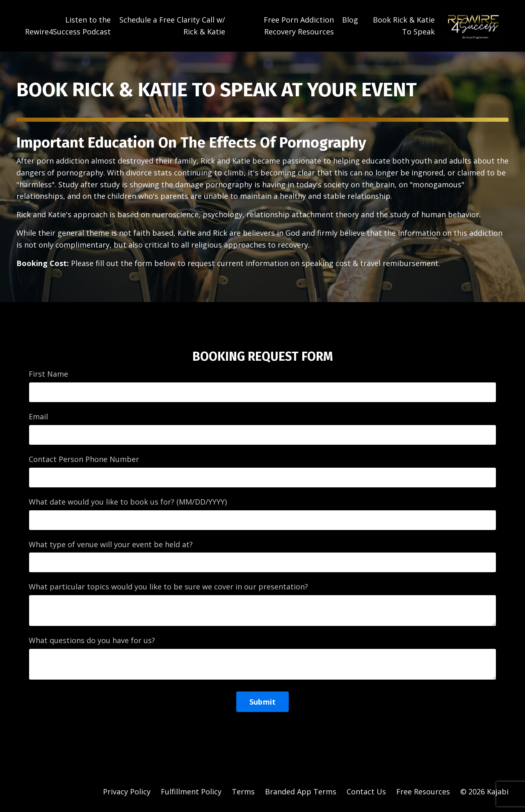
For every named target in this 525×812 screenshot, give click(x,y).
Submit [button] (263, 702)
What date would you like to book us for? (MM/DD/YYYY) (128, 502)
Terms (243, 792)
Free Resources (423, 792)
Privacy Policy (127, 792)
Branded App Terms (301, 792)
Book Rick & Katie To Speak (404, 26)
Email (38, 416)
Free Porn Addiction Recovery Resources (299, 26)
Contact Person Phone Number (84, 459)
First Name (48, 374)
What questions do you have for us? (92, 640)
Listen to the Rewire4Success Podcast (68, 26)
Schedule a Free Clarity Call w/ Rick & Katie (172, 26)
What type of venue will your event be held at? (111, 544)
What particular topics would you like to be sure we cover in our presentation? (168, 587)
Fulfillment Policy (191, 792)
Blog (350, 20)
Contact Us (366, 792)
